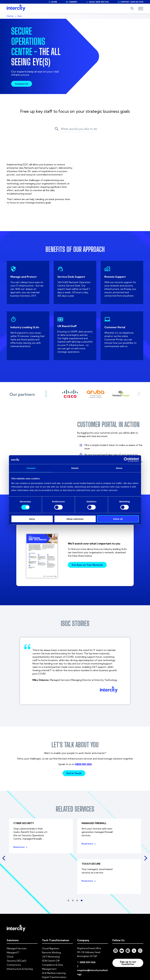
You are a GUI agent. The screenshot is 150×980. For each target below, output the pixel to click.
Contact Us (22, 84)
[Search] (79, 128)
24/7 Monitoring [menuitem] (51, 918)
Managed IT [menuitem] (13, 914)
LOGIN (52, 2)
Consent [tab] (31, 468)
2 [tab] (73, 862)
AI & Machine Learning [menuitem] (54, 934)
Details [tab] (75, 468)
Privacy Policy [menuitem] (57, 958)
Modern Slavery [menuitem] (76, 958)
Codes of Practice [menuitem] (97, 958)
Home (10, 16)
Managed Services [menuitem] (17, 910)
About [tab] (119, 468)
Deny (32, 519)
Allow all (118, 519)
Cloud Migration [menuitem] (51, 910)
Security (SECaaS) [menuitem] (17, 922)
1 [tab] (68, 862)
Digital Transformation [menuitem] (54, 938)
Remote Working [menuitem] (51, 914)
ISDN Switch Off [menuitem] (51, 922)
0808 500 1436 (83, 728)
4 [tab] (82, 862)
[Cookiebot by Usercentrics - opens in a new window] (126, 460)
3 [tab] (77, 862)
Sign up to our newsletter (128, 924)
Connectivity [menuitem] (14, 926)
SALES (97, 2)
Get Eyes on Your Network (87, 529)
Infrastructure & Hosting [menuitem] (20, 930)
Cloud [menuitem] (10, 918)
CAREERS (71, 2)
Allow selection (75, 519)
